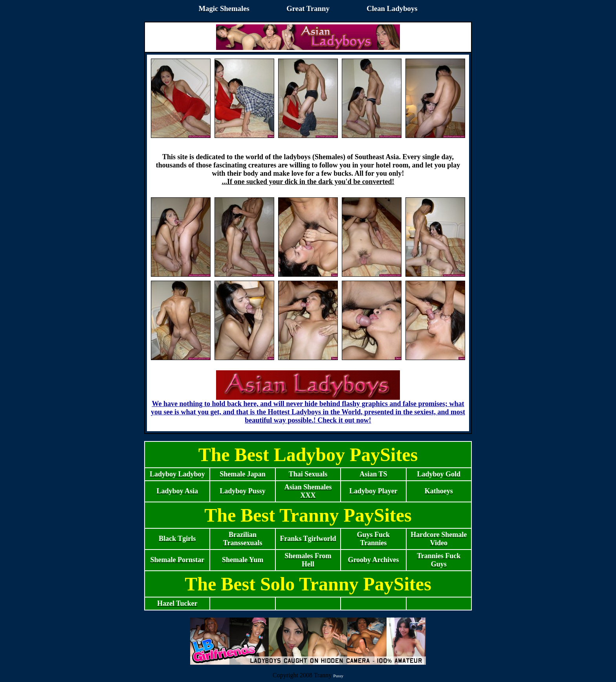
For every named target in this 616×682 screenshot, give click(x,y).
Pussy (338, 676)
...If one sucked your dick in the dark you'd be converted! (308, 182)
